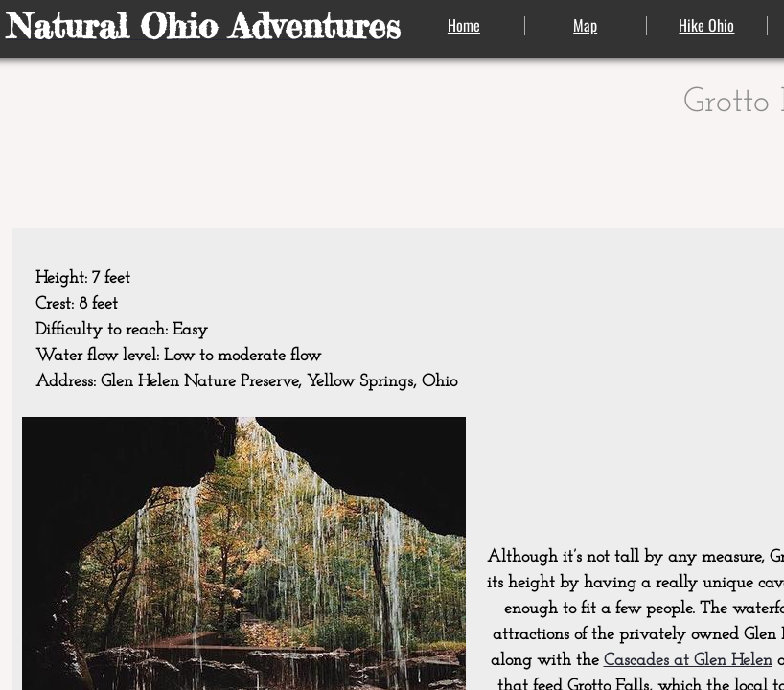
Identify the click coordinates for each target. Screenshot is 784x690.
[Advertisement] (678, 353)
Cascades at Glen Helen (688, 661)
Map (585, 25)
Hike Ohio (706, 25)
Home (464, 25)
